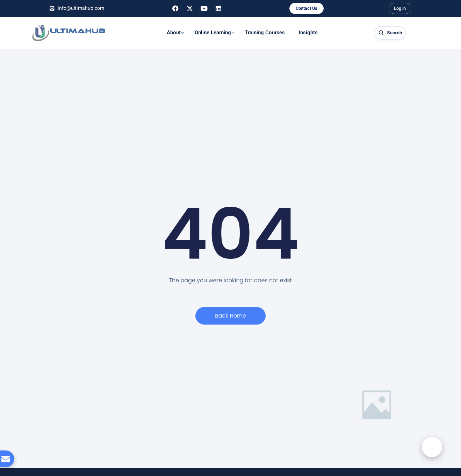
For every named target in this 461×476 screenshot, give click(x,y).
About (174, 33)
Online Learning (214, 33)
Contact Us (306, 9)
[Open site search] (390, 33)
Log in (400, 9)
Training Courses (264, 33)
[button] (431, 451)
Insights (307, 33)
